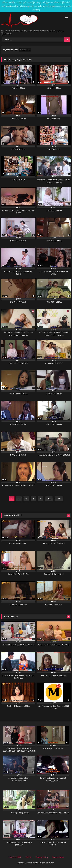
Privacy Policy (42, 857)
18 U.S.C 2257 (15, 857)
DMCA (28, 857)
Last (59, 499)
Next (49, 499)
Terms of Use (58, 857)
